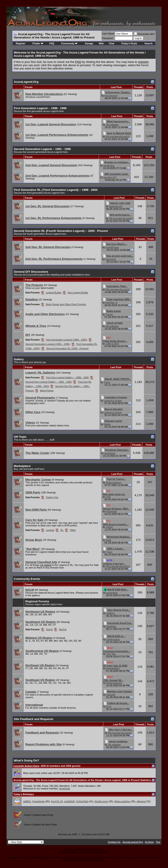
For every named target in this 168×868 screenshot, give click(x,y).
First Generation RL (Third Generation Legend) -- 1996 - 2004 (56, 190)
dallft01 (27, 801)
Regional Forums (37, 601)
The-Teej (111, 654)
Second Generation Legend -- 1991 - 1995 (42, 149)
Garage (89, 43)
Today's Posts (129, 43)
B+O (109, 706)
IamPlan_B (112, 303)
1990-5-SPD (112, 344)
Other (73, 530)
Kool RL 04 (57, 801)
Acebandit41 (113, 668)
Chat (112, 43)
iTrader (38, 43)
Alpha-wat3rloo (122, 801)
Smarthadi (65, 789)
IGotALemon (101, 801)
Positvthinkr (39, 801)
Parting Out (52, 497)
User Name (108, 34)
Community (69, 43)
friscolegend (111, 96)
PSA (108, 497)
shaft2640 (69, 801)
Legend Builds (54, 293)
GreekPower (112, 247)
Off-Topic (20, 437)
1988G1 (111, 613)
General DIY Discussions (31, 272)
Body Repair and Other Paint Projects (66, 304)
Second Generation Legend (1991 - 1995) (48, 344)
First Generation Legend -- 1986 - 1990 (40, 108)
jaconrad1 (111, 259)
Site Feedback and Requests (34, 719)
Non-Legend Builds (78, 293)
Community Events (27, 579)
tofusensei (111, 511)
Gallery (19, 359)
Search (148, 43)
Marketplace (22, 466)
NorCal (63, 629)
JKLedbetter (112, 125)
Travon (109, 314)
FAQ (52, 43)
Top (158, 842)
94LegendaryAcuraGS (118, 136)
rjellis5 (109, 527)
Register (21, 43)
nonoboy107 (110, 177)
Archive (149, 842)
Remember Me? (144, 34)
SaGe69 (111, 695)
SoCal (49, 629)
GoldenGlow (113, 639)
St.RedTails (82, 801)
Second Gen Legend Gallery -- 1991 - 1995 (48, 382)
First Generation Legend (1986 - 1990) (66, 340)
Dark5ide (111, 626)
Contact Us (114, 842)
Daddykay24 (116, 206)
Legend (50, 530)
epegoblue (110, 453)
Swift (108, 540)
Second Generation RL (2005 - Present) (67, 348)
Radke (107, 424)
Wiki (101, 43)
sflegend (141, 801)
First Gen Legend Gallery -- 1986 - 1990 (67, 377)
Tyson (107, 382)
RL (62, 530)
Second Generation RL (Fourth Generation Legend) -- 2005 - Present (61, 231)
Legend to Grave (113, 401)
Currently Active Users (26, 766)
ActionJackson (113, 482)
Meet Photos (47, 391)
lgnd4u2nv (109, 165)
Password (107, 38)
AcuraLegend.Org (26, 82)
